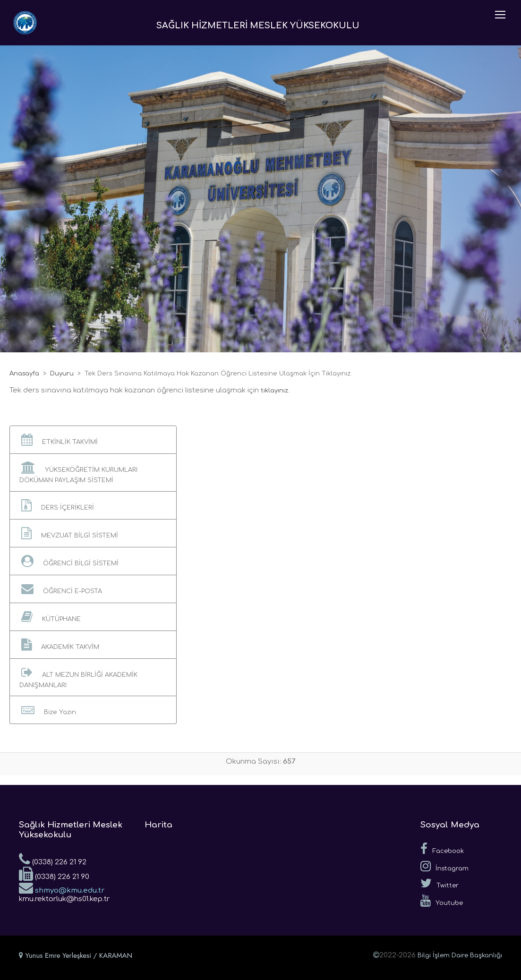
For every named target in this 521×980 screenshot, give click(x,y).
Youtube (442, 901)
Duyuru (62, 374)
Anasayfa (24, 374)
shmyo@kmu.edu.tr (62, 887)
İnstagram (444, 866)
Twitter (440, 883)
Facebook (442, 849)
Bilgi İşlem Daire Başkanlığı (460, 955)
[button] (93, 440)
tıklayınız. (275, 391)
